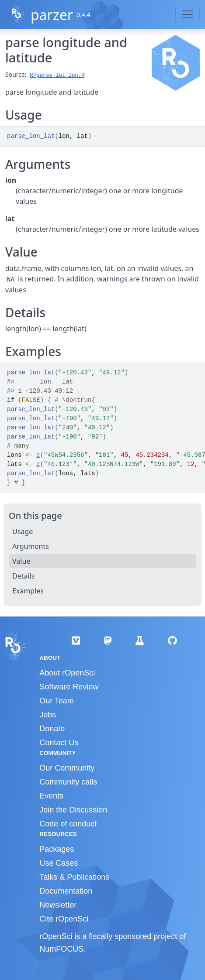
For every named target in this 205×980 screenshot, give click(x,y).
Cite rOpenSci (64, 919)
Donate (52, 729)
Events (51, 796)
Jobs (48, 715)
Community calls (68, 782)
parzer (52, 15)
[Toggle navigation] (188, 14)
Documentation (66, 891)
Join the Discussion (73, 810)
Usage (23, 531)
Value (21, 561)
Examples (28, 591)
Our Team (57, 701)
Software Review (69, 687)
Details (23, 576)
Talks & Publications (74, 877)
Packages (57, 849)
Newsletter (58, 905)
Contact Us (59, 743)
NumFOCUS (61, 949)
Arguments (31, 546)
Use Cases (59, 863)
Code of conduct (68, 824)
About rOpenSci (67, 673)
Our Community (67, 768)
